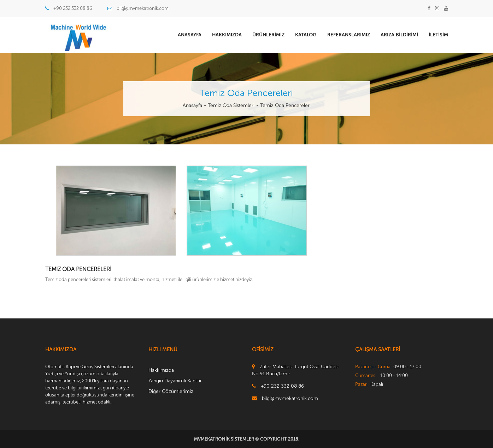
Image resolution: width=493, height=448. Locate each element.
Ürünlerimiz (268, 35)
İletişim (438, 35)
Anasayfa (190, 35)
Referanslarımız (349, 35)
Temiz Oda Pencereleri (285, 105)
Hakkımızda (227, 35)
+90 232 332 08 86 (73, 8)
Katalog (306, 35)
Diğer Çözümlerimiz (171, 391)
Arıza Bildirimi (399, 35)
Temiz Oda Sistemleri (231, 105)
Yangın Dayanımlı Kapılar (175, 381)
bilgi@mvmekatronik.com (143, 8)
